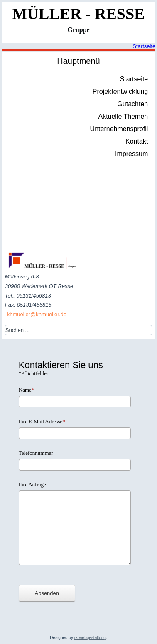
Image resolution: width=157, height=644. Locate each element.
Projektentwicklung (120, 91)
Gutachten (132, 104)
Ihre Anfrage (32, 484)
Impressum (131, 154)
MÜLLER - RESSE (79, 14)
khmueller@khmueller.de (37, 314)
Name (27, 390)
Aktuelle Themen (123, 116)
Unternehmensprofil (119, 129)
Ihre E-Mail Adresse (42, 421)
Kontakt (137, 141)
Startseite (144, 46)
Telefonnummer (36, 453)
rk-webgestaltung (90, 638)
